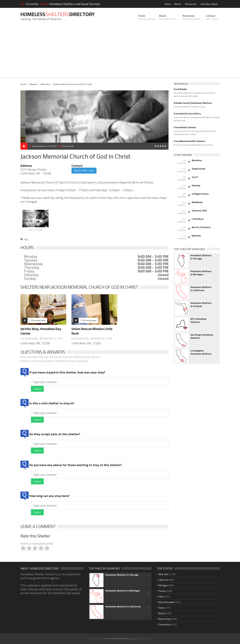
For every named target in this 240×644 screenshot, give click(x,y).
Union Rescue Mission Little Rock (92, 331)
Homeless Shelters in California (201, 289)
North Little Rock (201, 227)
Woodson (197, 160)
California (163, 580)
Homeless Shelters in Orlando (201, 305)
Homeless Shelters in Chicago (201, 257)
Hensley (196, 185)
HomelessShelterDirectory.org (120, 639)
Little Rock (45, 84)
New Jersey (165, 619)
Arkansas (33, 84)
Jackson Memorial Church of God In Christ (72, 84)
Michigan (163, 585)
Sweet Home (198, 169)
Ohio (161, 596)
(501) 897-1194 (84, 171)
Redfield (196, 236)
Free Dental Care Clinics (187, 114)
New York (164, 574)
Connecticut (165, 624)
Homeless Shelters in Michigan (201, 273)
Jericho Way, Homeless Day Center (41, 331)
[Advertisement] (120, 53)
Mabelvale (197, 202)
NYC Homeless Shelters (198, 320)
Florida (162, 591)
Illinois (162, 613)
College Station (200, 194)
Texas (162, 608)
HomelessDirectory (58, 14)
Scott (195, 177)
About (178, 4)
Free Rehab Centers (185, 127)
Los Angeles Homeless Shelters (201, 352)
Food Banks (180, 89)
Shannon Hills (199, 211)
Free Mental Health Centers (189, 141)
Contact (212, 17)
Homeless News (209, 4)
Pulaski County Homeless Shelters (193, 103)
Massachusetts (166, 602)
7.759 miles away (37, 320)
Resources (191, 4)
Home (168, 4)
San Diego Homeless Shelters (202, 336)
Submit (37, 389)
